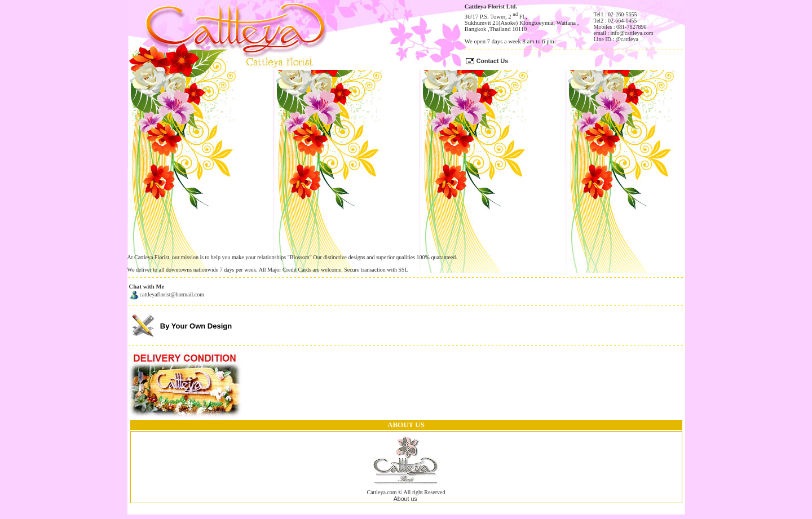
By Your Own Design (196, 326)
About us (405, 499)
